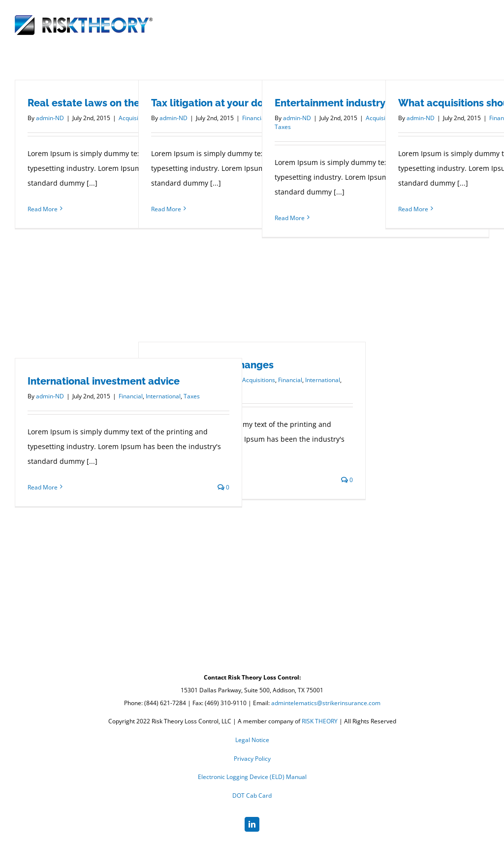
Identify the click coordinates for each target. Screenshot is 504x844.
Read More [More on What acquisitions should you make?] (413, 209)
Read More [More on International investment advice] (43, 487)
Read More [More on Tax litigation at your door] (166, 209)
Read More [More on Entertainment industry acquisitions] (290, 218)
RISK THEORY (320, 721)
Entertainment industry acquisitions (360, 103)
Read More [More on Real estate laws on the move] (43, 209)
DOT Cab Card (252, 795)
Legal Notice (252, 740)
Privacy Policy (252, 759)
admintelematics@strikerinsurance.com (326, 703)
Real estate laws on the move (98, 103)
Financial (290, 380)
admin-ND (50, 118)
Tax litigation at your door (212, 103)
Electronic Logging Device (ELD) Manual (252, 777)
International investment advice (104, 381)
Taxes (283, 127)
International (323, 380)
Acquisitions (259, 380)
